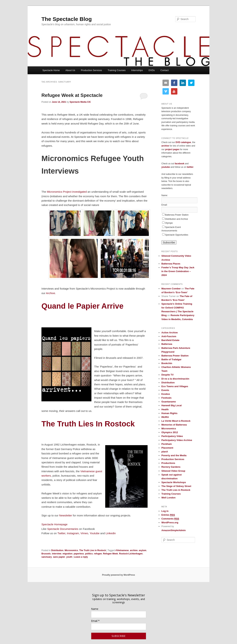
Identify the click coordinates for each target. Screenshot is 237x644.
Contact (165, 70)
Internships (137, 70)
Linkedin (111, 533)
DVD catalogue (183, 142)
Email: (164, 205)
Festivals (166, 398)
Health (165, 409)
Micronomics (71, 550)
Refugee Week (111, 554)
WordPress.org (170, 522)
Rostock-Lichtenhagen (131, 554)
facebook (179, 164)
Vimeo (84, 533)
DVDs (152, 70)
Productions (168, 463)
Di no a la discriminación (175, 379)
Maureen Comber (171, 289)
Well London (168, 498)
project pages (172, 149)
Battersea (167, 344)
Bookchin (167, 363)
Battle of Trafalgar (171, 359)
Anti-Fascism (169, 336)
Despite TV (167, 375)
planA (165, 452)
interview (57, 554)
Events (165, 390)
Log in (165, 511)
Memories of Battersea (174, 425)
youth (69, 557)
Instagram (73, 533)
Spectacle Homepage (54, 524)
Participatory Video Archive (177, 440)
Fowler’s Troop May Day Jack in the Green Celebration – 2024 (178, 271)
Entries (168, 515)
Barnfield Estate (170, 340)
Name (95, 609)
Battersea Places (171, 264)
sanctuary (47, 557)
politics (89, 554)
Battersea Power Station (177, 215)
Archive (51, 293)
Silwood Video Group (173, 471)
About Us (70, 70)
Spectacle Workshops (174, 482)
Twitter (61, 533)
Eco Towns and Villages (175, 386)
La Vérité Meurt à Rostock (176, 421)
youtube (166, 167)
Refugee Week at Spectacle (72, 95)
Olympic (169, 223)
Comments (170, 519)
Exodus (166, 394)
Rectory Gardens (171, 467)
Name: (165, 195)
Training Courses (117, 70)
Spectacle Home (51, 70)
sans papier (59, 557)
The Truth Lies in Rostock (93, 550)
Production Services (91, 70)
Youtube (95, 533)
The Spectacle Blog (67, 19)
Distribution (57, 550)
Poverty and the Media (174, 455)
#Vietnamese (122, 550)
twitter (190, 167)
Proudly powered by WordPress (118, 575)
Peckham (167, 444)
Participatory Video (172, 436)
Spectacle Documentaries (63, 529)
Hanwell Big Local (171, 405)
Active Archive (170, 333)
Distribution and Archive (176, 219)
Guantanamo (169, 402)
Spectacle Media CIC (80, 102)
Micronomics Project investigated (67, 192)
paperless (79, 554)
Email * (95, 621)
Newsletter (66, 515)
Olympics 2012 (170, 432)
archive (134, 550)
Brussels (46, 554)
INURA (165, 417)
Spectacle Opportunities (177, 235)
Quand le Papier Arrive (84, 306)
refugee (98, 554)
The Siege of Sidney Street (176, 486)
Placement (167, 448)
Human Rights (169, 413)
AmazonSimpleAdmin (174, 530)
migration (68, 554)
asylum (143, 550)
